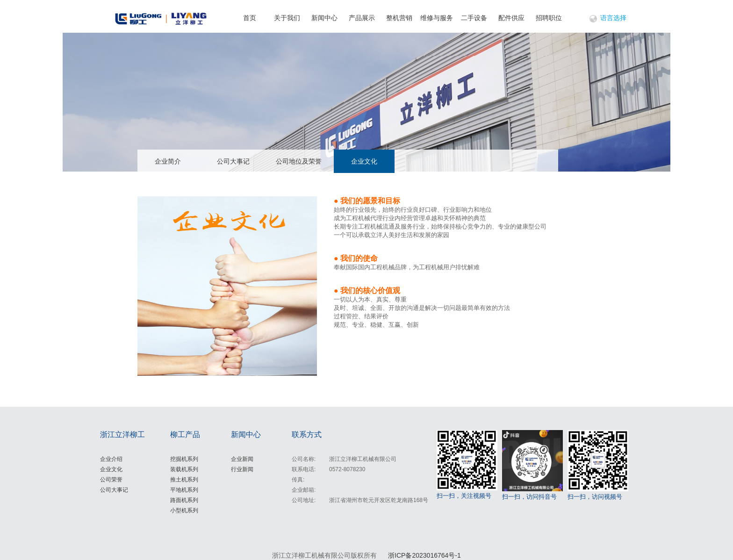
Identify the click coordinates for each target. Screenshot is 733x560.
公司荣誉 (111, 480)
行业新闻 (242, 469)
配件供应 (511, 18)
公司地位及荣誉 (299, 161)
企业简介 (168, 161)
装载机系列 (184, 469)
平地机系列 (184, 490)
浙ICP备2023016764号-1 (424, 555)
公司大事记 (233, 161)
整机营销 (399, 18)
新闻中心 (324, 18)
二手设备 (474, 18)
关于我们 (287, 18)
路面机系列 (184, 500)
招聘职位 (549, 18)
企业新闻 (242, 459)
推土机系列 (184, 480)
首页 (250, 18)
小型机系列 (184, 510)
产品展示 (362, 18)
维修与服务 (437, 18)
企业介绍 (111, 459)
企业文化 (364, 161)
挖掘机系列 (184, 459)
